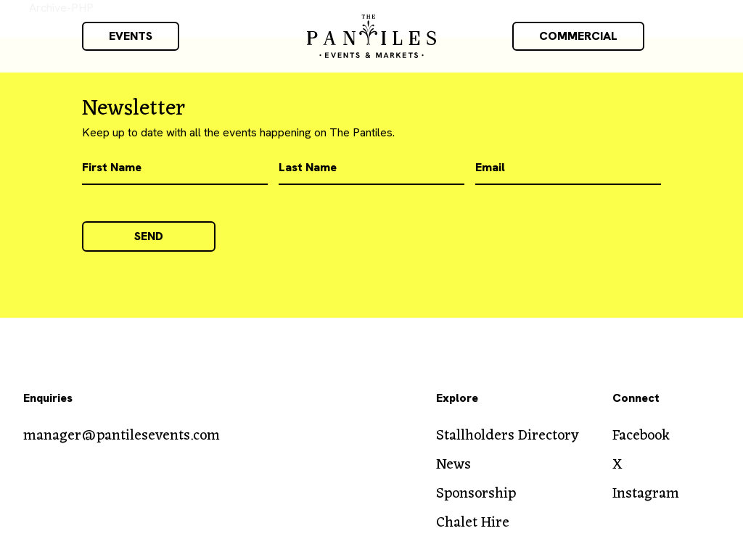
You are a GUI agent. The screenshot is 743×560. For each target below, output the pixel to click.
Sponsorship (476, 494)
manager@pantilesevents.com (122, 436)
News (453, 465)
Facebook (641, 436)
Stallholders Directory (508, 436)
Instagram (646, 494)
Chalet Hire (473, 523)
